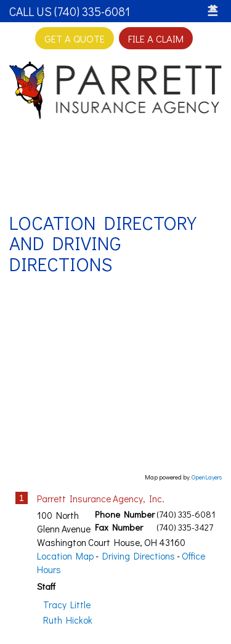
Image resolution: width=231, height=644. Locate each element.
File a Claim (156, 38)
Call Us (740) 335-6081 (70, 11)
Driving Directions (139, 556)
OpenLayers (207, 477)
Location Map (65, 556)
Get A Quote (75, 38)
